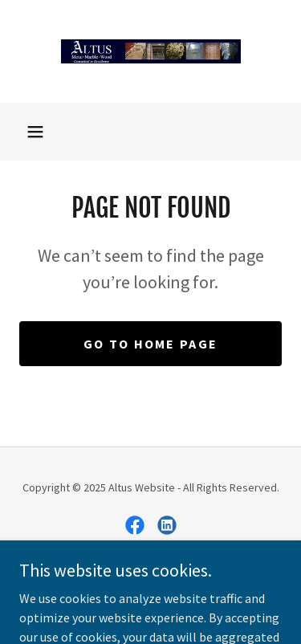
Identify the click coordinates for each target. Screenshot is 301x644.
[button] (35, 132)
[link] (151, 51)
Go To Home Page (150, 344)
